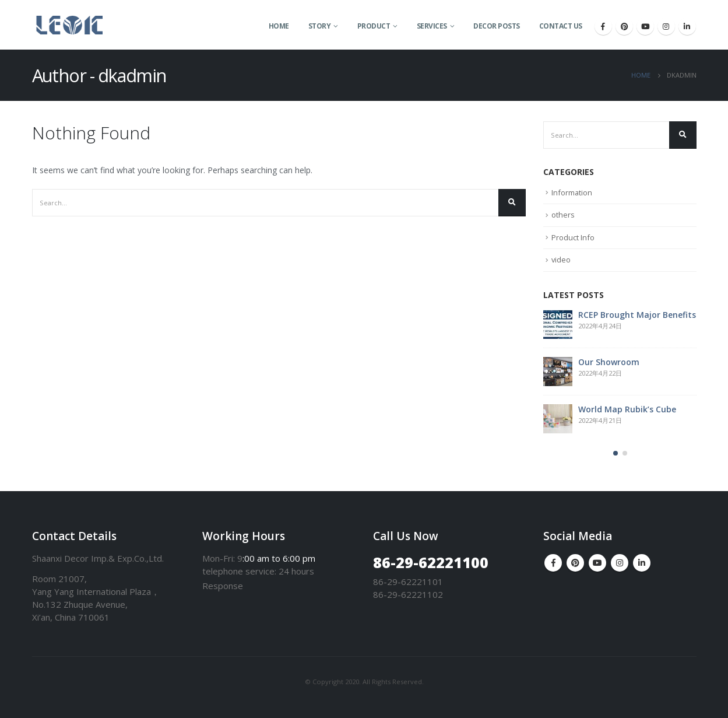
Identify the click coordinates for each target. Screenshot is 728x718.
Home (279, 26)
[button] (616, 453)
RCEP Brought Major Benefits (637, 315)
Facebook (553, 563)
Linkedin (642, 563)
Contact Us (561, 26)
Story (320, 26)
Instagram (620, 563)
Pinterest (575, 563)
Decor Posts (497, 26)
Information (572, 192)
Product (374, 26)
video (561, 260)
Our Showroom (609, 362)
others (563, 215)
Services (432, 26)
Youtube (597, 563)
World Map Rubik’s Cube (627, 409)
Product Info (573, 237)
